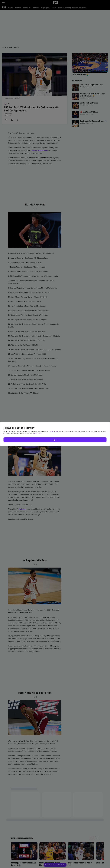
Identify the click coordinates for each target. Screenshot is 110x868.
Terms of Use (54, 431)
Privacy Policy (37, 433)
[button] (55, 440)
